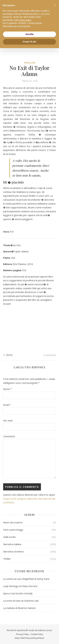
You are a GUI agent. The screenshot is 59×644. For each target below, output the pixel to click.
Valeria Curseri (45, 630)
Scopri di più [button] (29, 42)
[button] (55, 5)
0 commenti (50, 355)
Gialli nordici (9, 537)
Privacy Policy (22, 634)
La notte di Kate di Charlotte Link (21, 601)
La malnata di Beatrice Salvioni (19, 608)
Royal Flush (39, 638)
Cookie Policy (37, 634)
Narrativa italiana (12, 544)
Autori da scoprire (13, 522)
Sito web (8, 420)
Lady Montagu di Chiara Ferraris (20, 586)
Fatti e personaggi (13, 530)
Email (7, 405)
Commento (9, 436)
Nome (7, 389)
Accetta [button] (29, 34)
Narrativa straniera (13, 551)
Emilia (9, 355)
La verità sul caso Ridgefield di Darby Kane (26, 579)
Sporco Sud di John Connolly (18, 593)
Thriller (30, 63)
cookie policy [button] (25, 20)
